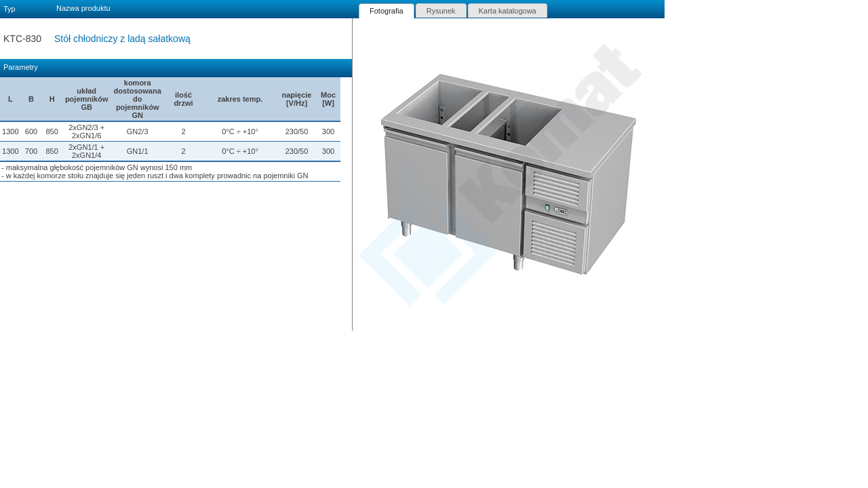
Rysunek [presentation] (441, 11)
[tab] (387, 11)
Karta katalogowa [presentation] (508, 11)
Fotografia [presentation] (387, 11)
